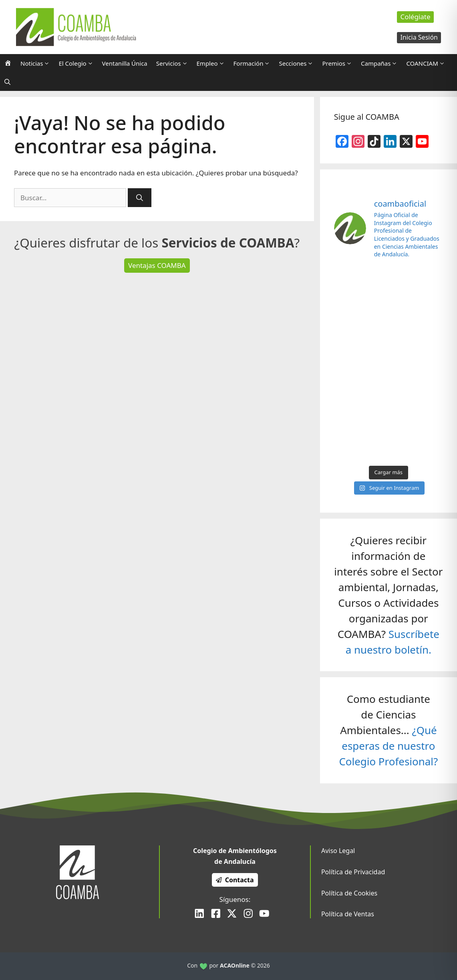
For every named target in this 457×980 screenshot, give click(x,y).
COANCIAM (428, 63)
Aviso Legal (338, 851)
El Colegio (78, 63)
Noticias (37, 63)
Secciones (298, 63)
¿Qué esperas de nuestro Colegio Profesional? (388, 746)
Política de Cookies (349, 893)
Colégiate (415, 17)
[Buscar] (140, 198)
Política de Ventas (348, 914)
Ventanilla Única (125, 63)
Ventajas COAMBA (157, 265)
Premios (339, 63)
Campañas (381, 63)
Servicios (174, 63)
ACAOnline (235, 965)
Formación (254, 63)
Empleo (213, 63)
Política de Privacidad (353, 872)
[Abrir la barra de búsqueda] (7, 82)
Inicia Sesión (419, 37)
